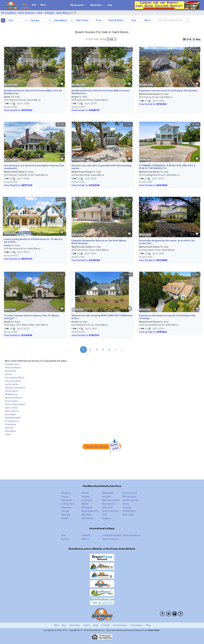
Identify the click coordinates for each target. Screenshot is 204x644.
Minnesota (88, 518)
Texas (126, 504)
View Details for (18, 110)
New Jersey (108, 504)
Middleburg (11, 394)
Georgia (49, 13)
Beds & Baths (116, 20)
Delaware (66, 507)
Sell (34, 5)
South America (110, 539)
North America (26, 13)
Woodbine (10, 431)
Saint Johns (11, 408)
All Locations (8, 13)
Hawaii (65, 518)
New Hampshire (111, 500)
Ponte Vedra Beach (15, 404)
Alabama (66, 493)
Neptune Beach (13, 398)
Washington (129, 511)
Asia (63, 535)
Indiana (86, 497)
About (86, 625)
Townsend (10, 424)
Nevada (106, 497)
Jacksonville (11, 384)
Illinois (85, 493)
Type (133, 20)
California (66, 500)
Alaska (65, 497)
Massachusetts (90, 511)
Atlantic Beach (13, 368)
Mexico (86, 539)
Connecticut (68, 504)
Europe (65, 539)
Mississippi (108, 493)
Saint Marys (63, 13)
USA (40, 13)
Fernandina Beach (15, 378)
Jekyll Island (11, 391)
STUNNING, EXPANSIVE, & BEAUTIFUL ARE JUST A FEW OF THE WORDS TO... (167, 167)
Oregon (106, 518)
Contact (106, 625)
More (147, 20)
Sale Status (82, 20)
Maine (85, 504)
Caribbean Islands (112, 535)
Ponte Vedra (12, 401)
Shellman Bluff (13, 418)
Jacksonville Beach (15, 388)
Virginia (127, 507)
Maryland (87, 507)
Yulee (8, 434)
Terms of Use (153, 630)
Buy (25, 5)
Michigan (87, 515)
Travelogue (136, 625)
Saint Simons (12, 411)
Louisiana (87, 500)
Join (110, 5)
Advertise (75, 625)
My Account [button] (77, 5)
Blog (148, 625)
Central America (132, 535)
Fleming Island (13, 381)
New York (107, 507)
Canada (86, 535)
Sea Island (10, 414)
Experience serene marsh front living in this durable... (169, 91)
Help (96, 625)
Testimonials (120, 625)
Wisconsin (128, 515)
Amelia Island (12, 364)
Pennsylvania (130, 493)
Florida (65, 511)
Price (99, 20)
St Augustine (12, 421)
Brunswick (11, 371)
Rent (43, 5)
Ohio (105, 515)
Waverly (9, 428)
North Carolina (110, 511)
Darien (8, 374)
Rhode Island (130, 497)
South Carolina (131, 500)
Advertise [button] (96, 5)
